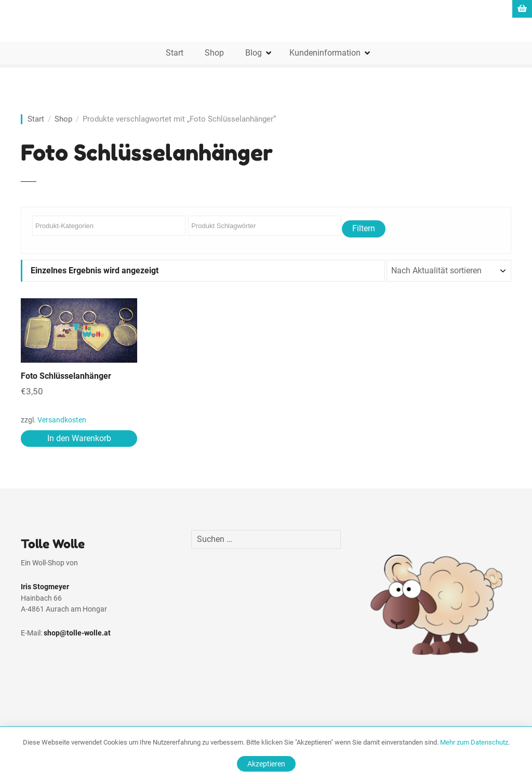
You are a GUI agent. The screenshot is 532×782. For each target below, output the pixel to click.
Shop (214, 53)
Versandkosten (62, 420)
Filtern (364, 228)
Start (175, 53)
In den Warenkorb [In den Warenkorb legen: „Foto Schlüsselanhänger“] (79, 438)
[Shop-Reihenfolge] (449, 271)
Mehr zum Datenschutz (474, 742)
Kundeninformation (325, 53)
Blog (254, 53)
